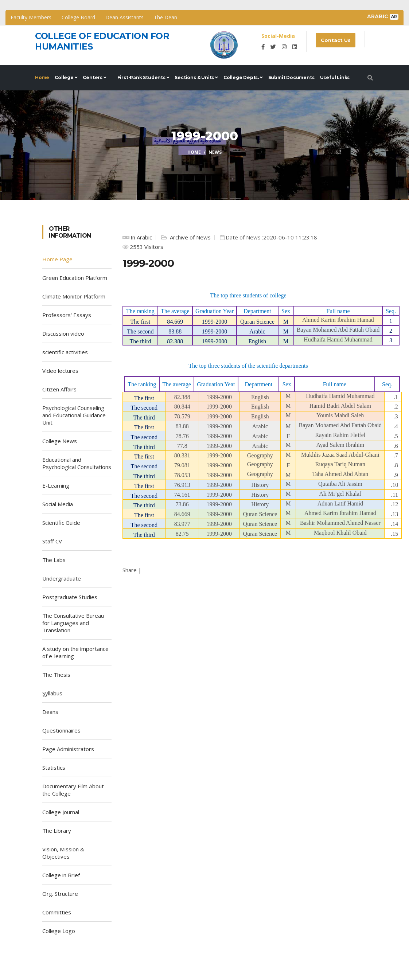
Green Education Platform (75, 278)
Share (130, 570)
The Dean (165, 17)
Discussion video (63, 333)
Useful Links (335, 77)
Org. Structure (60, 894)
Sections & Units (196, 77)
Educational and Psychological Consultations (77, 463)
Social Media (58, 504)
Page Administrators (68, 749)
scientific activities (65, 352)
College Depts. (243, 77)
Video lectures (60, 371)
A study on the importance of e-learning (75, 652)
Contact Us (336, 40)
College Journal (61, 812)
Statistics (54, 768)
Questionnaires (61, 730)
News (215, 152)
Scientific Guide (61, 523)
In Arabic (141, 237)
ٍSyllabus (52, 693)
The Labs (54, 560)
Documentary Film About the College (73, 790)
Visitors (153, 247)
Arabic (383, 16)
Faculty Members (31, 17)
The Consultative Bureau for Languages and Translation (73, 623)
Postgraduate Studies (70, 597)
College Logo (59, 931)
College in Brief (61, 875)
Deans (50, 712)
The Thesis (56, 675)
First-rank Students (143, 77)
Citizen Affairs (59, 389)
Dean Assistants (124, 17)
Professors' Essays (67, 315)
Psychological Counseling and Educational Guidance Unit (74, 415)
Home (42, 77)
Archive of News (190, 237)
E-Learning (56, 485)
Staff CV (52, 541)
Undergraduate (62, 578)
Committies (57, 912)
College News (60, 441)
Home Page (57, 259)
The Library (57, 831)
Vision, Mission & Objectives (63, 853)
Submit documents (291, 77)
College (66, 77)
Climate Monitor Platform (74, 296)
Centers (94, 77)
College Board (78, 17)
